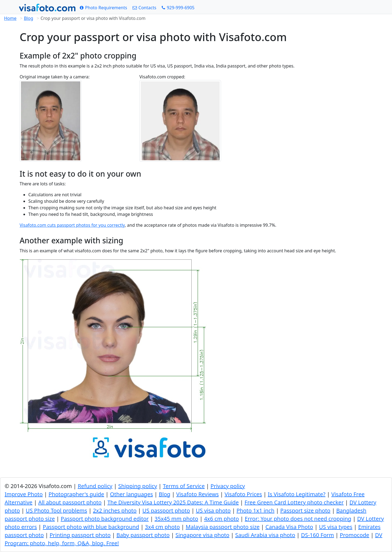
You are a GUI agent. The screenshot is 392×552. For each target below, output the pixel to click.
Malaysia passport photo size (223, 527)
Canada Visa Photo (289, 527)
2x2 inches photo (115, 510)
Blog (29, 18)
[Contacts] (144, 8)
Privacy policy (228, 486)
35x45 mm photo (176, 519)
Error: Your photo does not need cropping (298, 519)
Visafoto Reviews (197, 494)
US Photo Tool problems (56, 510)
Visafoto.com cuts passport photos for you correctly (72, 225)
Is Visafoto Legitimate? (297, 494)
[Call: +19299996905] (178, 8)
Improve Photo (24, 494)
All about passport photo (70, 502)
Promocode (354, 535)
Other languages (131, 494)
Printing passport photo (80, 535)
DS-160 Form (318, 535)
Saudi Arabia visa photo (265, 535)
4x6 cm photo (221, 519)
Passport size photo (305, 510)
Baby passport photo (143, 535)
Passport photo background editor (105, 519)
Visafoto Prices (243, 494)
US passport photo (166, 510)
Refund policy (95, 486)
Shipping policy (138, 486)
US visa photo (213, 510)
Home (10, 18)
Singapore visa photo (202, 535)
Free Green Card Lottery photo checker (294, 502)
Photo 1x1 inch (255, 510)
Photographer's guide (76, 494)
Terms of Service (184, 486)
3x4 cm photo (162, 527)
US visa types (336, 527)
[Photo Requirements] (103, 8)
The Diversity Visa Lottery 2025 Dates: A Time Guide (173, 502)
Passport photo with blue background (91, 527)
